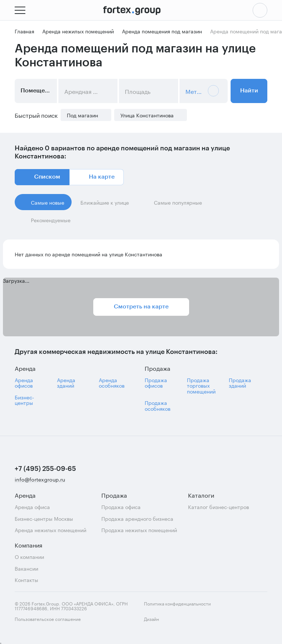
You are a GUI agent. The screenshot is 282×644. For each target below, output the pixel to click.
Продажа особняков (158, 405)
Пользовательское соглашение (48, 619)
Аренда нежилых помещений (50, 530)
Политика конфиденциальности (177, 603)
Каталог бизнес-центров (218, 507)
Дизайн (158, 623)
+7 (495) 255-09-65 (45, 469)
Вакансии (26, 568)
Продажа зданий (240, 383)
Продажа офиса (121, 507)
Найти (249, 91)
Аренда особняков (112, 383)
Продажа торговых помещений (201, 385)
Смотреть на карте (141, 307)
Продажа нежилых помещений (139, 530)
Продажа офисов (156, 383)
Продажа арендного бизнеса (137, 518)
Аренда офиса (32, 507)
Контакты (26, 580)
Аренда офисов (24, 383)
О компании (29, 557)
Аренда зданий (66, 383)
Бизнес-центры (24, 400)
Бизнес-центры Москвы (44, 518)
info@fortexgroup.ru (40, 480)
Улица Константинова (147, 115)
